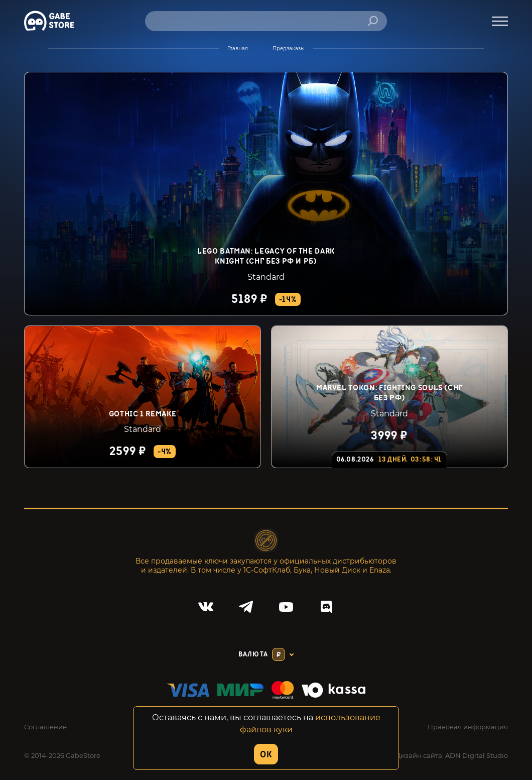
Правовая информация (468, 727)
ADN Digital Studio (477, 755)
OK (266, 755)
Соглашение (45, 727)
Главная (238, 48)
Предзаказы (289, 48)
